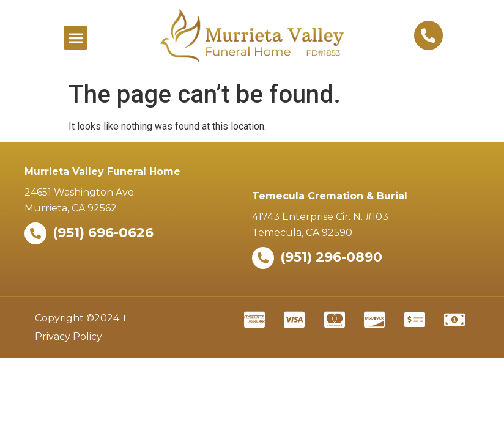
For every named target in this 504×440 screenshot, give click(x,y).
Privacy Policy (69, 336)
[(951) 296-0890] (263, 258)
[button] (76, 38)
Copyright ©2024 (77, 318)
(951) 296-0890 (331, 257)
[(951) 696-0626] (35, 233)
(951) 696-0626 (103, 233)
